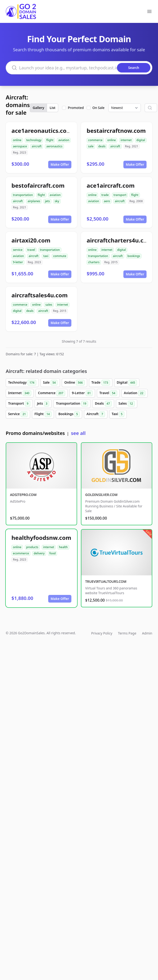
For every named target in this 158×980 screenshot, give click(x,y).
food (53, 553)
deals (102, 146)
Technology (22, 383)
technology (34, 140)
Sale (50, 383)
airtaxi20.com (31, 240)
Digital (127, 383)
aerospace (20, 146)
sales (49, 305)
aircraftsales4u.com (39, 295)
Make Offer (60, 164)
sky (57, 201)
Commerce (52, 393)
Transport (19, 404)
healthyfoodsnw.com (41, 538)
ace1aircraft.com (111, 185)
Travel (108, 393)
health (63, 547)
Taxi (118, 414)
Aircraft (96, 414)
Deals (103, 404)
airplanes (34, 201)
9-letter (18, 262)
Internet (20, 393)
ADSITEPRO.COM (23, 495)
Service (18, 414)
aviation (64, 140)
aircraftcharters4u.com (120, 240)
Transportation (72, 404)
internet (126, 140)
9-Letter (82, 393)
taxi (46, 256)
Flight (43, 414)
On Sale (98, 108)
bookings (134, 256)
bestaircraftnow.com (116, 131)
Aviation (135, 393)
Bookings (69, 414)
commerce (95, 140)
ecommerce (21, 553)
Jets (43, 404)
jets (47, 201)
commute (60, 256)
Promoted (76, 108)
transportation (23, 195)
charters (94, 262)
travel (31, 250)
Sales (126, 404)
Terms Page (127, 633)
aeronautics (54, 146)
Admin (147, 633)
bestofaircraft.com (38, 185)
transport (120, 195)
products (32, 547)
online (17, 140)
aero (107, 201)
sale (91, 146)
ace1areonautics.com (42, 131)
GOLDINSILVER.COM (101, 495)
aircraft (37, 146)
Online (74, 383)
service (18, 250)
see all (78, 433)
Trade (101, 383)
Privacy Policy (102, 633)
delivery (39, 553)
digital (141, 140)
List (53, 108)
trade (105, 195)
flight (50, 140)
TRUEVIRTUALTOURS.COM (106, 581)
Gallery (38, 108)
